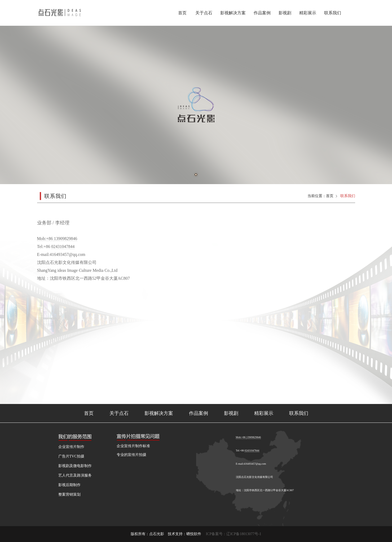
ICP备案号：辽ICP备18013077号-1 (234, 534)
